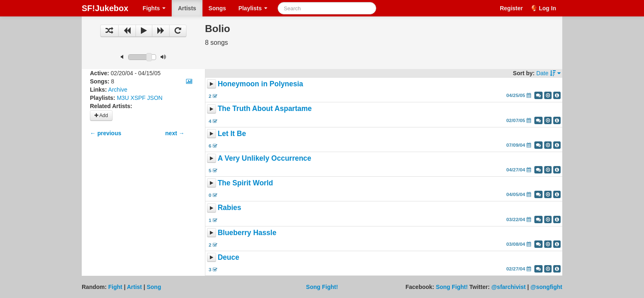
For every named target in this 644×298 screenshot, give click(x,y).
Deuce (229, 257)
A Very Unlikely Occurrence (264, 158)
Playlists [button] (253, 8)
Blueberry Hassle (247, 233)
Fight (115, 287)
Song (154, 287)
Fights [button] (154, 8)
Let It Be (232, 134)
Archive (118, 90)
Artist (135, 287)
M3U (123, 98)
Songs (217, 8)
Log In (547, 8)
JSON (155, 98)
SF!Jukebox (105, 8)
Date (549, 73)
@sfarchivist (508, 287)
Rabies (229, 208)
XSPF (138, 98)
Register (511, 8)
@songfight (546, 287)
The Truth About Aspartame (265, 109)
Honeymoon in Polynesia (260, 84)
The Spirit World (245, 183)
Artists (187, 8)
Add (101, 116)
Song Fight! (322, 287)
